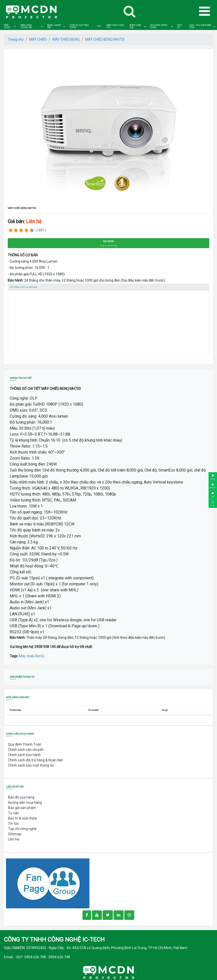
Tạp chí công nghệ (22, 829)
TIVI (99, 26)
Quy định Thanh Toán (25, 744)
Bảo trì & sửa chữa (22, 818)
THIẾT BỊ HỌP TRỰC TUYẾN (79, 26)
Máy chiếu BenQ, (32, 656)
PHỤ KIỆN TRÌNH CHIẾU (159, 26)
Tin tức (13, 823)
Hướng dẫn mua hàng (25, 803)
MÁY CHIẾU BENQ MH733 (105, 39)
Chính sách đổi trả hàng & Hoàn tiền (36, 760)
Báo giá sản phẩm (22, 808)
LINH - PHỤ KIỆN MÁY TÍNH (200, 26)
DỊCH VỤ (180, 26)
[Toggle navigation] (129, 11)
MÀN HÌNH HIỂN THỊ (115, 26)
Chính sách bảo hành (24, 755)
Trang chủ (16, 39)
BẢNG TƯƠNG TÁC (54, 26)
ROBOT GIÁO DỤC (135, 26)
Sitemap (15, 834)
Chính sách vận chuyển (26, 750)
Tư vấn (13, 813)
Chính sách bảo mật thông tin (31, 765)
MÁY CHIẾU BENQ (66, 39)
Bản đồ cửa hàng (21, 797)
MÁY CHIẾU (7, 26)
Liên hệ (13, 839)
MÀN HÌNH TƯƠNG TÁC (26, 26)
